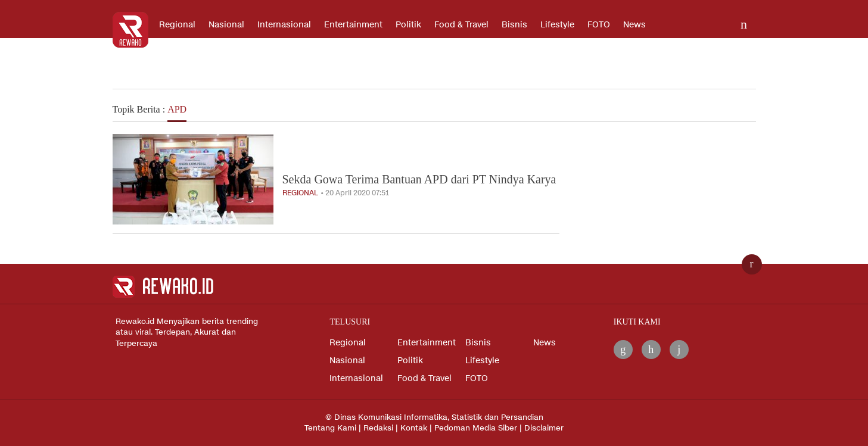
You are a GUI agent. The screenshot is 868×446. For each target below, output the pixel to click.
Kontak (414, 428)
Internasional (284, 25)
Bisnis (514, 25)
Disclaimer (544, 428)
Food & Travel (461, 25)
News (634, 25)
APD (177, 109)
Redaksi (378, 428)
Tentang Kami (330, 428)
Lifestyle (557, 25)
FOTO (599, 25)
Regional (177, 25)
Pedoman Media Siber (476, 428)
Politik (408, 25)
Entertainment (353, 25)
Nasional (226, 25)
